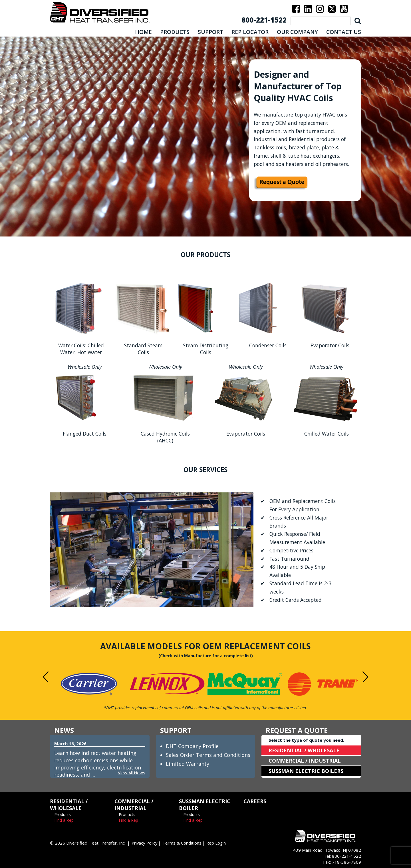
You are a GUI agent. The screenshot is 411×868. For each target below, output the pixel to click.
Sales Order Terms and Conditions (208, 755)
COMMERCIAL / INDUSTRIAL (305, 761)
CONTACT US (344, 32)
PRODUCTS (175, 32)
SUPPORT (210, 32)
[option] (89, 684)
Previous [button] (46, 677)
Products (63, 814)
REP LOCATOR (250, 32)
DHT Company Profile (192, 746)
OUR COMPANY (297, 32)
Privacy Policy (145, 843)
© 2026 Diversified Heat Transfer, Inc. (88, 843)
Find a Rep (64, 820)
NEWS (64, 730)
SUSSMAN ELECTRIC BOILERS (306, 771)
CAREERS (255, 801)
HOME (143, 32)
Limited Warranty (188, 764)
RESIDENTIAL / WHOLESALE (304, 750)
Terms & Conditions (183, 843)
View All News (132, 773)
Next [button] (365, 677)
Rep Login (217, 843)
